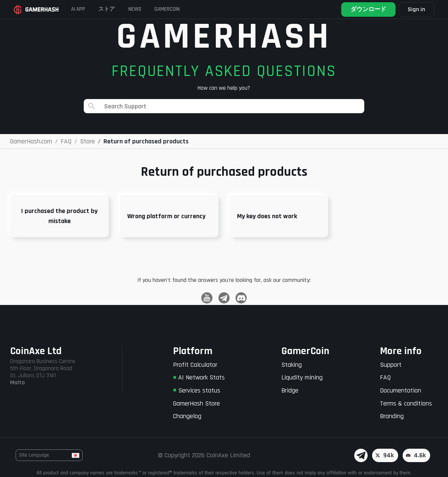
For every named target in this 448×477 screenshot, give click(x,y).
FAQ (385, 377)
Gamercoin (191, 9)
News (151, 9)
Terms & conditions (406, 403)
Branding (392, 416)
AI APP (83, 9)
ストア (117, 9)
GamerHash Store (196, 403)
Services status (197, 390)
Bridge (290, 390)
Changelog (187, 416)
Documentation (401, 390)
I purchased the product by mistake (59, 216)
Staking (292, 365)
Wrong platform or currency (166, 216)
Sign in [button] (415, 9)
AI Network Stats (199, 377)
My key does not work (267, 216)
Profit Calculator (195, 365)
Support (391, 365)
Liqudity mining (302, 377)
